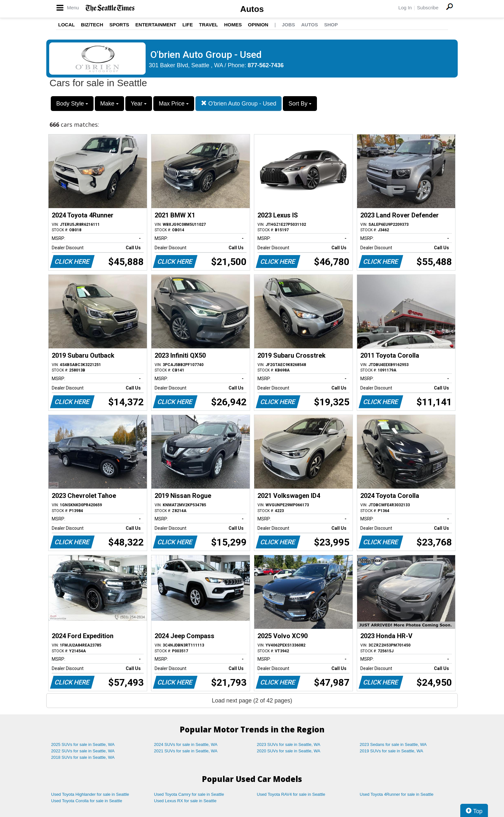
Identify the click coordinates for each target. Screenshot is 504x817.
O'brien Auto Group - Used (239, 103)
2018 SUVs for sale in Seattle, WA (83, 757)
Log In (405, 8)
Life (188, 25)
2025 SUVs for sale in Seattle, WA (83, 744)
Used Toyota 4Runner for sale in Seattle (397, 794)
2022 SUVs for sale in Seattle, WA (83, 751)
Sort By (300, 104)
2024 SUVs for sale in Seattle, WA (186, 744)
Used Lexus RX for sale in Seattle (185, 801)
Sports (119, 25)
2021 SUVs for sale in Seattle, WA (186, 751)
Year (139, 104)
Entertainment (156, 25)
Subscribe (428, 8)
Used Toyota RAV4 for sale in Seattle (291, 794)
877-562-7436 (266, 65)
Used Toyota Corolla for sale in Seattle (87, 801)
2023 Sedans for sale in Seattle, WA (393, 744)
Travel (208, 25)
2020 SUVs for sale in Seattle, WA (289, 751)
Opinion (258, 25)
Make (109, 104)
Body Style (72, 104)
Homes (233, 25)
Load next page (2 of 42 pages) (252, 701)
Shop (331, 25)
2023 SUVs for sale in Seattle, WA (289, 744)
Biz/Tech (92, 25)
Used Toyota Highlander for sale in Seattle (90, 794)
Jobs (288, 25)
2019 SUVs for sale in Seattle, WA (392, 751)
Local (67, 25)
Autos (252, 9)
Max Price (174, 104)
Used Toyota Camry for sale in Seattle (189, 794)
